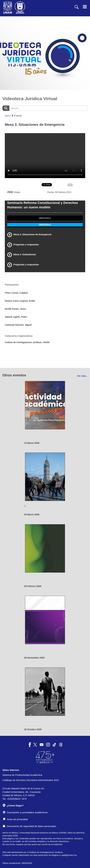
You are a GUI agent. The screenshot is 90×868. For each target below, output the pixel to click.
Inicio (8, 116)
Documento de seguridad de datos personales (30, 826)
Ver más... (82, 376)
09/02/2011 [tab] (45, 225)
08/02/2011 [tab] (45, 218)
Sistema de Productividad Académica (22, 775)
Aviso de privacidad (15, 819)
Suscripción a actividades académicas (25, 812)
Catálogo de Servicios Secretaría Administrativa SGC (31, 780)
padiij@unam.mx (69, 855)
